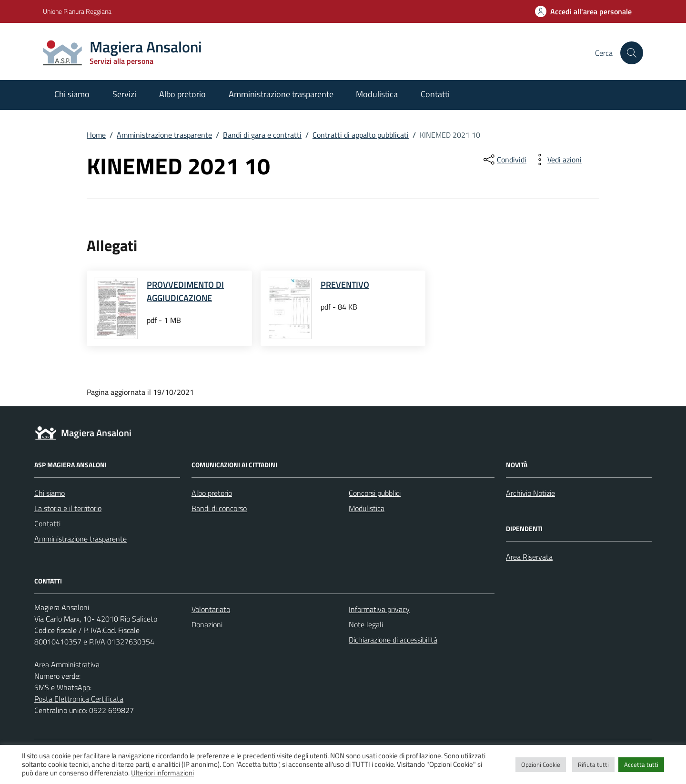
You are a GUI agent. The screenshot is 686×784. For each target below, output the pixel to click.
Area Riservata (529, 557)
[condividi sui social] (504, 160)
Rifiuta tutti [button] (593, 764)
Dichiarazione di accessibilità (393, 640)
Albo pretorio (182, 94)
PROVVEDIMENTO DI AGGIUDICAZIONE (185, 291)
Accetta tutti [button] (641, 764)
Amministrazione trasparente (281, 94)
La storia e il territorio (68, 508)
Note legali (366, 624)
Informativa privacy (379, 609)
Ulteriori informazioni (162, 773)
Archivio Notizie (530, 493)
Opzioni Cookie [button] (541, 764)
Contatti (435, 94)
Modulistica (377, 94)
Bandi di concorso (219, 508)
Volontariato (211, 609)
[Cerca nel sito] (632, 53)
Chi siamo (72, 94)
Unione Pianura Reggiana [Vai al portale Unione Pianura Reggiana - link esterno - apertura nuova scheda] (77, 11)
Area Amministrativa (67, 664)
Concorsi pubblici (375, 493)
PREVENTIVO (345, 285)
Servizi (124, 94)
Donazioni (207, 624)
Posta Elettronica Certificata (79, 699)
